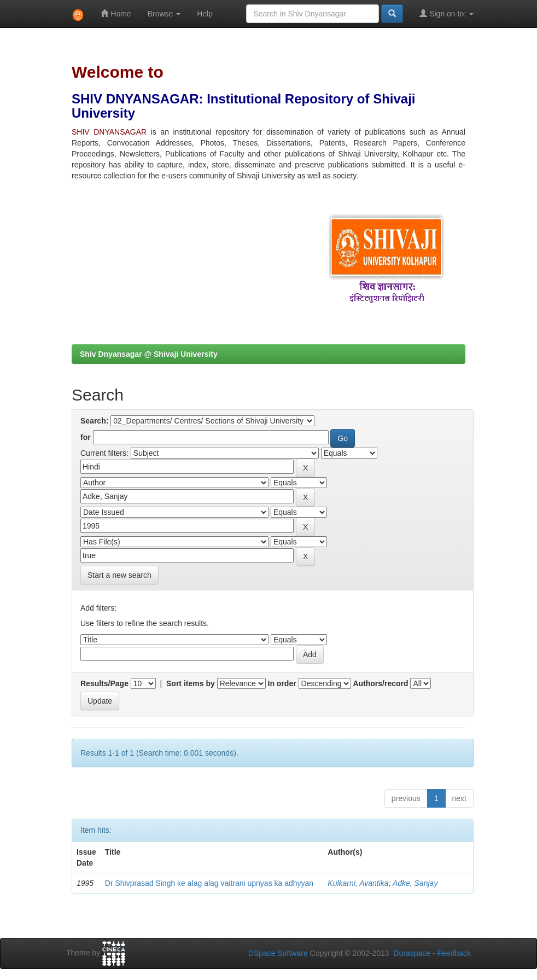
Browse (164, 14)
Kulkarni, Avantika (358, 883)
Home (116, 13)
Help (205, 14)
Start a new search (119, 575)
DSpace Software (278, 953)
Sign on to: (446, 13)
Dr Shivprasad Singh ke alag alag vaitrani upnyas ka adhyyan (209, 883)
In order (282, 683)
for (86, 437)
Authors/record (380, 683)
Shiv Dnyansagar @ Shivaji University (149, 354)
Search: (94, 421)
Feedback (454, 953)
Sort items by (191, 683)
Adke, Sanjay (415, 883)
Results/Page (104, 683)
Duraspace (412, 953)
